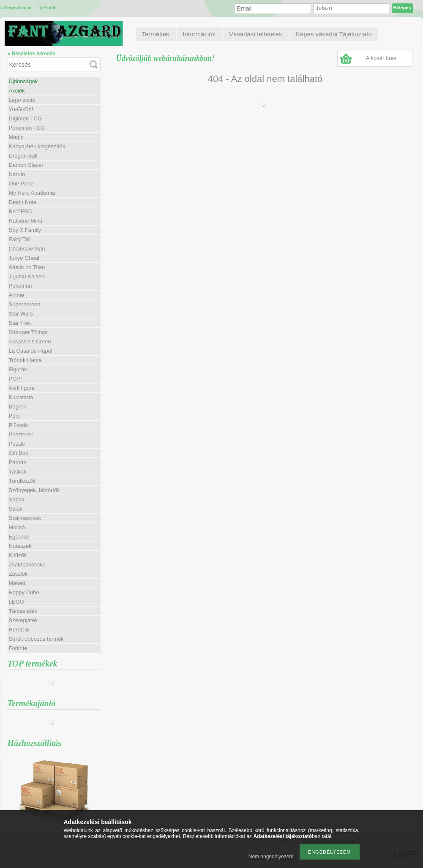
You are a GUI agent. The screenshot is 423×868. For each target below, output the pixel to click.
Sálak (16, 509)
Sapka (17, 499)
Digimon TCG (26, 118)
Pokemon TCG (27, 128)
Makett (17, 583)
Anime (17, 295)
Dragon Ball (23, 156)
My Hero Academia (32, 193)
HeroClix (19, 630)
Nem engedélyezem (271, 857)
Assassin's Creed (30, 341)
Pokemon (20, 286)
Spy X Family (25, 230)
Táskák (18, 472)
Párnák (18, 462)
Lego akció (22, 100)
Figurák (18, 369)
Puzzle (17, 444)
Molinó (17, 527)
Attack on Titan (27, 267)
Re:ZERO (21, 211)
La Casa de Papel (31, 351)
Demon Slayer (26, 165)
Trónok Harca (25, 360)
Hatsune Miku (26, 221)
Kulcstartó (21, 397)
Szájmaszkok (25, 518)
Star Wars (21, 314)
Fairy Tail (20, 239)
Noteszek (20, 546)
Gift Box (19, 453)
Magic (16, 137)
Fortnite (18, 648)
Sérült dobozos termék (36, 639)
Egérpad (19, 537)
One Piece (22, 184)
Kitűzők (18, 555)
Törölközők (22, 481)
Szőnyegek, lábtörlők (34, 490)
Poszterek (21, 434)
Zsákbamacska (27, 565)
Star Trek (20, 323)
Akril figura (22, 388)
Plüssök (19, 425)
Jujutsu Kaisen (27, 276)
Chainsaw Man (27, 249)
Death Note (23, 202)
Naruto (17, 174)
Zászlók (18, 574)
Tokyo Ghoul (24, 258)
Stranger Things (28, 332)
